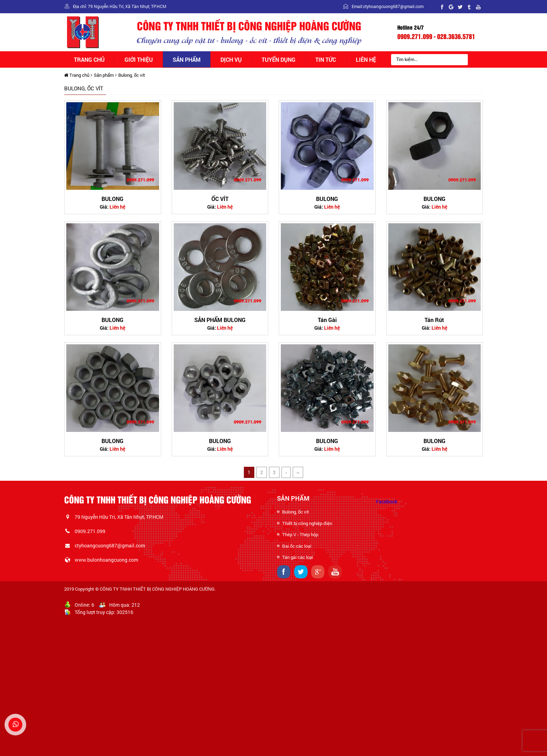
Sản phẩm (187, 59)
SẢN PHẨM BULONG (220, 320)
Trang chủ (89, 59)
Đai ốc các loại (297, 546)
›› (298, 472)
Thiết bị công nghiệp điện (307, 523)
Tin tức (326, 59)
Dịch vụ (231, 59)
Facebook (387, 501)
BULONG (113, 199)
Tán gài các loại (298, 557)
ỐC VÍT (220, 199)
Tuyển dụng (279, 59)
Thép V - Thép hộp (300, 534)
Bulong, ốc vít (132, 75)
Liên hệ (366, 59)
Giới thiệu (139, 59)
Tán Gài (327, 320)
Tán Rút (434, 320)
